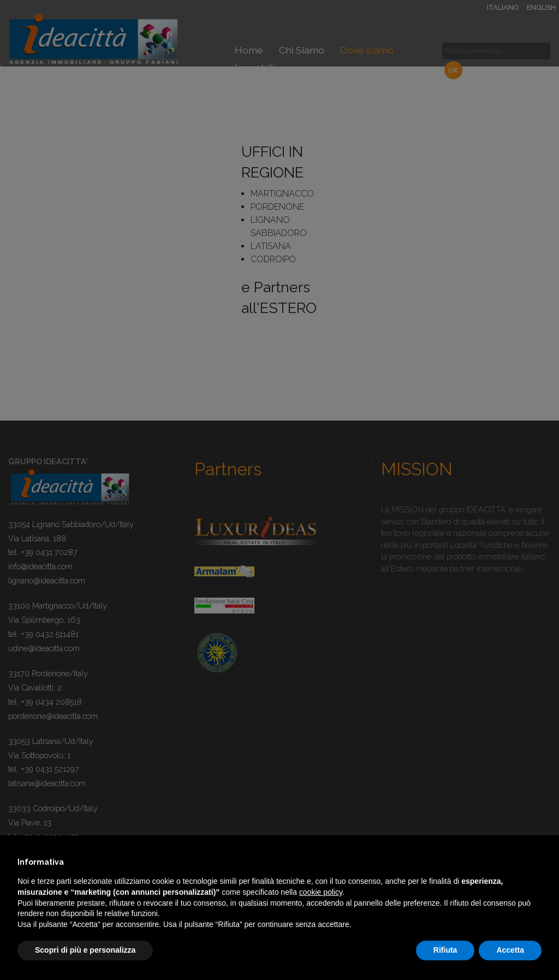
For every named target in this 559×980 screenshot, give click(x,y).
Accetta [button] (510, 950)
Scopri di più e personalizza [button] (85, 950)
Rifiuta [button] (445, 950)
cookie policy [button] (321, 892)
